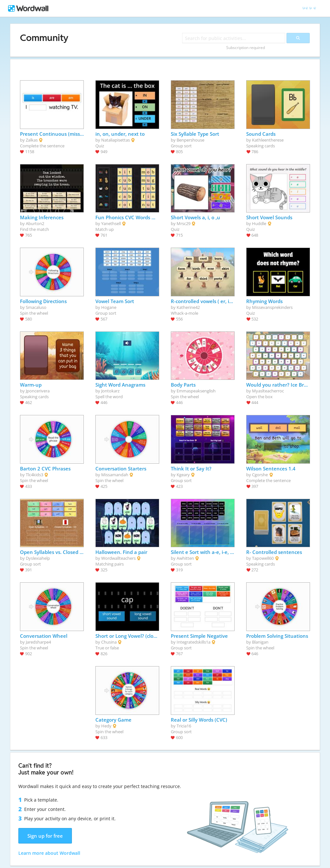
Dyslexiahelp (38, 558)
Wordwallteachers (118, 558)
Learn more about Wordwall (49, 853)
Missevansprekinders (272, 307)
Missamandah (115, 475)
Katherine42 (188, 307)
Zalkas (32, 140)
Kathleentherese (268, 140)
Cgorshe (260, 475)
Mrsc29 (184, 223)
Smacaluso (36, 307)
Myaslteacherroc (268, 391)
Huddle (259, 223)
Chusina (109, 642)
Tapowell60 (263, 558)
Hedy (106, 726)
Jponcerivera (38, 391)
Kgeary (183, 475)
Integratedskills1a (194, 642)
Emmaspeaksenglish (196, 391)
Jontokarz (110, 391)
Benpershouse (190, 140)
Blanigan (260, 642)
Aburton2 (35, 223)
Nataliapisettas (116, 140)
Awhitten (185, 558)
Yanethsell (111, 223)
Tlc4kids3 (34, 475)
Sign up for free (45, 836)
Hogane (109, 307)
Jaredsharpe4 (38, 642)
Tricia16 (184, 726)
